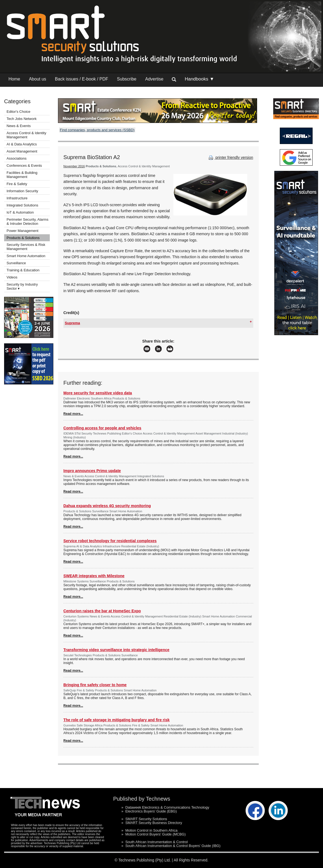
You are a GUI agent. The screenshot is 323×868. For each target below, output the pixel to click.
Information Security (22, 191)
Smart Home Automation (26, 256)
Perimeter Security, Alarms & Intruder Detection (27, 222)
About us (38, 79)
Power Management (22, 231)
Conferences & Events (24, 166)
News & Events (19, 126)
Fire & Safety (17, 184)
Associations (17, 158)
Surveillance (16, 263)
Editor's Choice (18, 112)
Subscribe (127, 79)
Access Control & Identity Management (26, 135)
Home (14, 79)
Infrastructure (17, 198)
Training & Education (23, 270)
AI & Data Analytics (22, 144)
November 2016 (74, 166)
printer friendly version (230, 157)
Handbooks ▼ (199, 79)
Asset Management (22, 151)
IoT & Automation (20, 212)
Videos (12, 277)
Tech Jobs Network (22, 119)
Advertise (154, 79)
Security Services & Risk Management (26, 247)
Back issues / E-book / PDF (82, 79)
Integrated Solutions (22, 205)
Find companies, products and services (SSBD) (97, 130)
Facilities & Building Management (22, 175)
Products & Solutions (23, 238)
